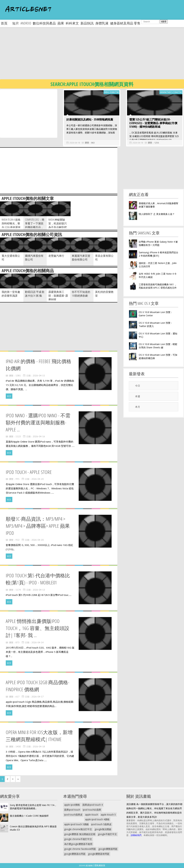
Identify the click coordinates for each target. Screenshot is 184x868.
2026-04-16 (39, 436)
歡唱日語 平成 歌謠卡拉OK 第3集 (35, 294)
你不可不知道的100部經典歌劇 (81, 294)
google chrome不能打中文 (78, 839)
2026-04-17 (38, 697)
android (26, 23)
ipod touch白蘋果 (92, 810)
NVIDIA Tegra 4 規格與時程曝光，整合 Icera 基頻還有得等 (11, 225)
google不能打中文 (107, 834)
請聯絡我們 (136, 835)
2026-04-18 (75, 143)
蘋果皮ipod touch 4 (93, 805)
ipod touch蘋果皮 (73, 815)
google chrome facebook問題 (80, 849)
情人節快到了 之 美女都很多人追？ (157, 214)
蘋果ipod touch (72, 810)
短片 (16, 23)
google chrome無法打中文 (78, 829)
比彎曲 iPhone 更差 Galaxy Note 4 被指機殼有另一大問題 (158, 243)
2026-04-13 (39, 590)
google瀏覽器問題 (108, 849)
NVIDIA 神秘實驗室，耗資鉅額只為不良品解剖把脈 (58, 225)
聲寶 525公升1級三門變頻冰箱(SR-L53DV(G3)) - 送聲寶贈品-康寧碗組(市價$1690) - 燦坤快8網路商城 (153, 123)
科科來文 (72, 23)
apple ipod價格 (72, 805)
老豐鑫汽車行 (56, 256)
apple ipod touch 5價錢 (76, 824)
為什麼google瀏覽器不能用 (78, 844)
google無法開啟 (103, 829)
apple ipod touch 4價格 (97, 819)
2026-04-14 (38, 642)
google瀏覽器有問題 (99, 854)
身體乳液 (102, 23)
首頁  (6, 23)
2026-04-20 (38, 479)
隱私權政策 (100, 865)
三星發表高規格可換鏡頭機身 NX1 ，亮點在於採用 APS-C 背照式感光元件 (158, 286)
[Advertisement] (84, 56)
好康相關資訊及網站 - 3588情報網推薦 (90, 119)
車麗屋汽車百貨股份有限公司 (81, 258)
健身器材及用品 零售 (125, 23)
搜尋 (164, 22)
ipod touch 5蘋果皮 (101, 824)
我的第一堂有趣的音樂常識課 (11, 294)
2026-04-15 (39, 376)
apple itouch (92, 815)
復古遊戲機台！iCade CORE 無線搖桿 (29, 816)
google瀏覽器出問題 (75, 854)
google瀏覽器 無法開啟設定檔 (80, 834)
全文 (9, 396)
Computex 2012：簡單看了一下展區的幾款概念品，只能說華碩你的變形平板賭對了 (35, 227)
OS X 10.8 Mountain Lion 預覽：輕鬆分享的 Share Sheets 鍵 (158, 346)
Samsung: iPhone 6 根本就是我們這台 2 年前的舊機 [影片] (158, 254)
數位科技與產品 (44, 23)
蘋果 (61, 23)
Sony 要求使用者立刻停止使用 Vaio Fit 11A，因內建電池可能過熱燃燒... (33, 807)
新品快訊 (87, 23)
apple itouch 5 (108, 815)
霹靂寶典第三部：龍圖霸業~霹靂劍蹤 (58, 296)
